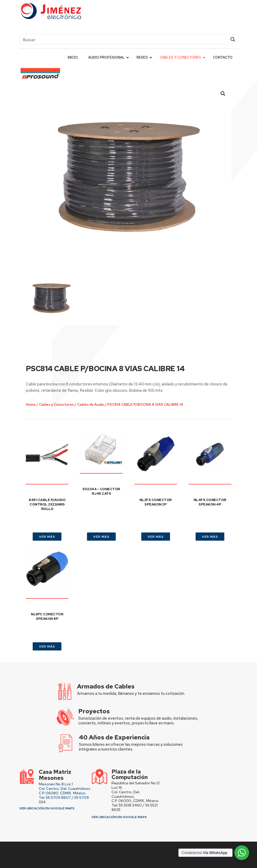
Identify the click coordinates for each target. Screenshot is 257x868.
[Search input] (125, 39)
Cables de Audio (96, 382)
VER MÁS (47, 537)
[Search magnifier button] (233, 39)
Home (44, 382)
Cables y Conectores (66, 382)
